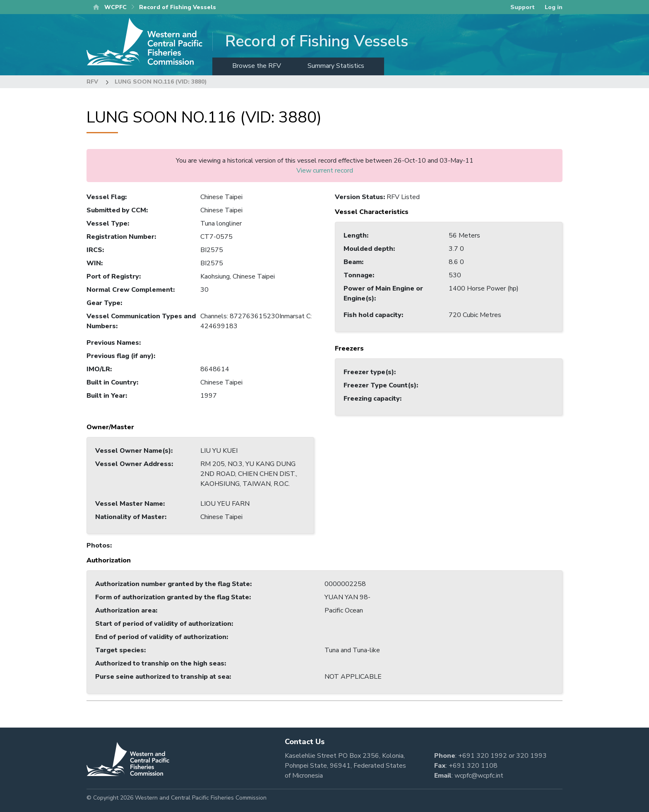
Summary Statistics (336, 66)
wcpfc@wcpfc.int (479, 776)
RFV (92, 82)
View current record (325, 171)
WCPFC (115, 7)
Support (523, 7)
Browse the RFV (257, 66)
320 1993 (531, 756)
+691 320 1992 (483, 756)
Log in (554, 7)
